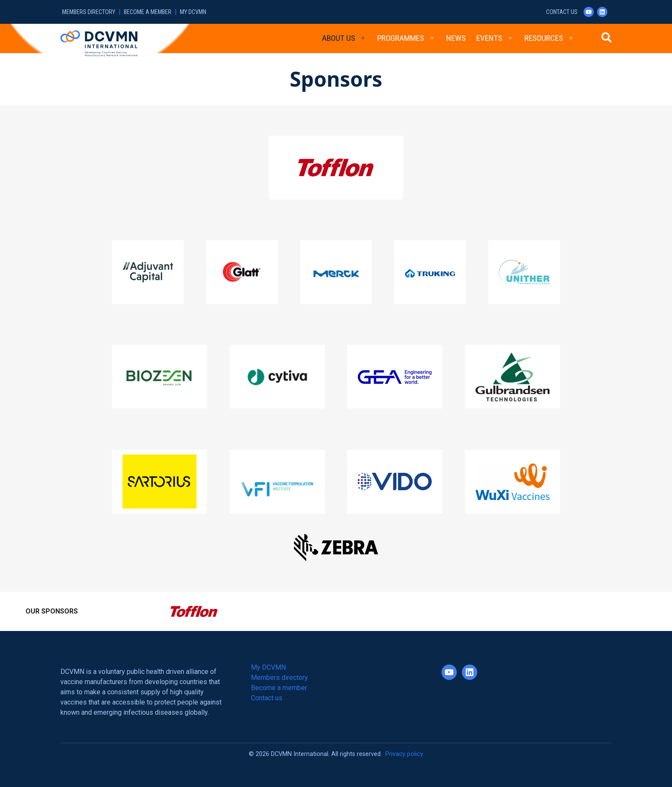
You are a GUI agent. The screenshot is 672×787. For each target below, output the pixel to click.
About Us (344, 38)
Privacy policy (404, 754)
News (456, 38)
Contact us (562, 12)
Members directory (89, 12)
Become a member (148, 12)
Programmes (406, 38)
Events (495, 38)
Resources (550, 38)
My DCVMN (193, 12)
